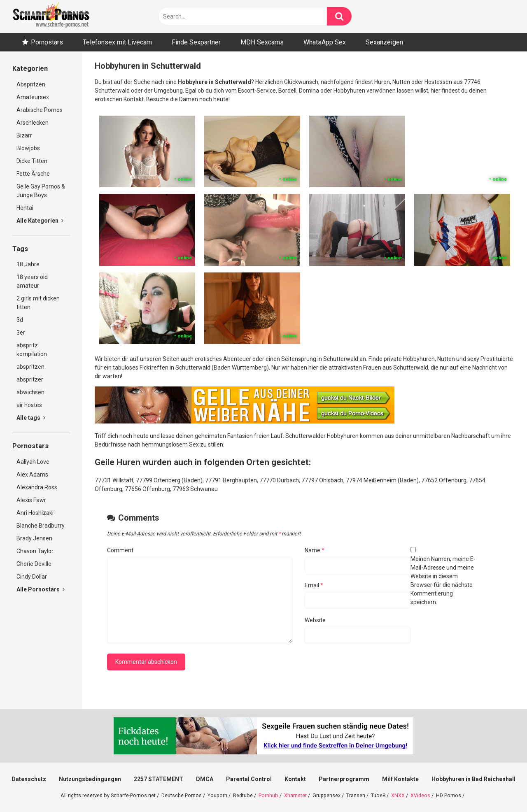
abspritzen (30, 367)
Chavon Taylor (35, 551)
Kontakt (295, 779)
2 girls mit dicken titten (38, 303)
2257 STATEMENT (159, 779)
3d (20, 320)
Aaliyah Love (33, 462)
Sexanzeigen (384, 42)
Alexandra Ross (37, 487)
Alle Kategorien (40, 221)
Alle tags (31, 418)
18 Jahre (28, 264)
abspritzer (30, 379)
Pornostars (47, 42)
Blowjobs (28, 148)
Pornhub (268, 795)
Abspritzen (31, 84)
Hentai (25, 208)
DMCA (205, 779)
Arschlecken (33, 123)
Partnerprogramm (344, 779)
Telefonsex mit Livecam (117, 42)
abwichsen (30, 392)
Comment (120, 550)
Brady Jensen (34, 538)
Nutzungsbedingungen (90, 779)
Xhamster (295, 795)
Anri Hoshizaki (35, 513)
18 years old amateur (32, 281)
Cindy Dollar (32, 577)
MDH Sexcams (262, 42)
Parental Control (249, 779)
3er (21, 333)
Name (315, 550)
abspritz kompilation (32, 350)
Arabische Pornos (40, 110)
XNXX (398, 795)
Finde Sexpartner (196, 42)
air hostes (29, 405)
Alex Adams (32, 475)
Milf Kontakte (400, 779)
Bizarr (24, 135)
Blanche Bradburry (41, 526)
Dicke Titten (32, 161)
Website (315, 620)
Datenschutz (29, 779)
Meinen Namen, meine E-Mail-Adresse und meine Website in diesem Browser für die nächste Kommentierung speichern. (443, 580)
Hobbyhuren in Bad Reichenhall (473, 779)
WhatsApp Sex (325, 42)
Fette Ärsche (33, 174)
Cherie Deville (34, 564)
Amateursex (33, 97)
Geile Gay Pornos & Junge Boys (41, 191)
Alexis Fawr (31, 500)
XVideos (420, 795)
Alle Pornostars (41, 589)
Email (314, 585)
